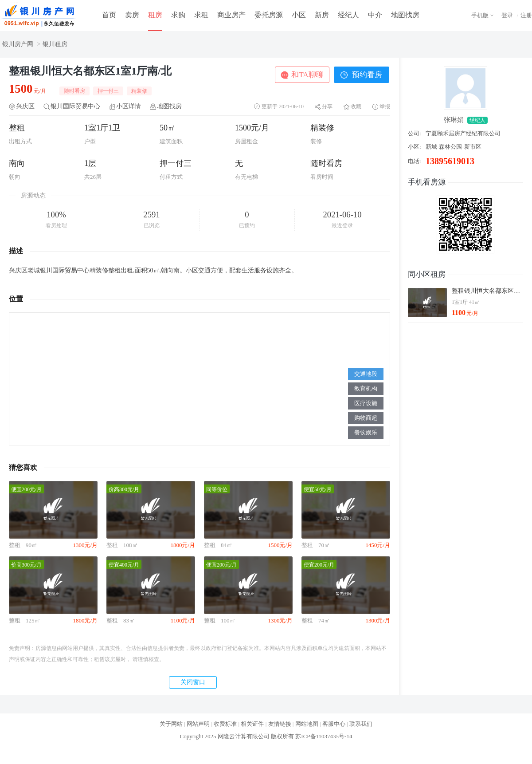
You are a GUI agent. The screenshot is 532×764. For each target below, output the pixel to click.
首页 (109, 15)
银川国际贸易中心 (75, 106)
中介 (375, 15)
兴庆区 (25, 106)
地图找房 (405, 15)
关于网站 (171, 724)
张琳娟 (454, 120)
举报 (385, 106)
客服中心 (334, 724)
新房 (322, 15)
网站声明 (198, 724)
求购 (178, 15)
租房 (155, 15)
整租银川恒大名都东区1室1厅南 (487, 291)
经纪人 (348, 15)
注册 (526, 15)
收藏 (356, 106)
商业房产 (231, 15)
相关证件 (252, 724)
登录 (507, 15)
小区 (299, 15)
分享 (327, 106)
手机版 (480, 15)
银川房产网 (18, 44)
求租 (201, 15)
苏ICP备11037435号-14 (324, 736)
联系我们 (361, 724)
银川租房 (55, 44)
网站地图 (307, 724)
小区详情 (129, 106)
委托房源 (269, 15)
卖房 (132, 15)
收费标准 (225, 724)
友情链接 (280, 724)
